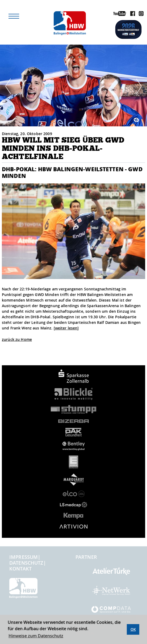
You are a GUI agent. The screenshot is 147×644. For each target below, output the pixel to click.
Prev (8, 86)
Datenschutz (26, 563)
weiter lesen (66, 328)
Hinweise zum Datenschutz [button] (36, 636)
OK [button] (133, 629)
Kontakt (20, 569)
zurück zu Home (17, 339)
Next (139, 86)
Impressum (24, 557)
